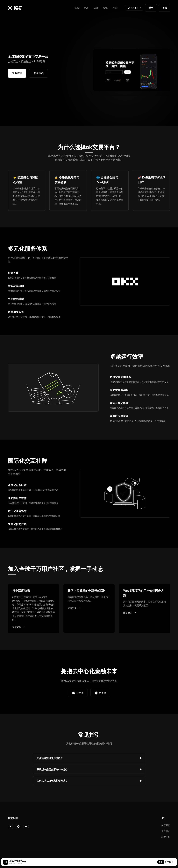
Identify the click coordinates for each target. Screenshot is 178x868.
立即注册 (17, 73)
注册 (161, 862)
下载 (165, 8)
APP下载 (166, 837)
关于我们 (166, 825)
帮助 (115, 8)
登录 (151, 8)
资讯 (105, 8)
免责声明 (166, 831)
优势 (96, 8)
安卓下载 (39, 73)
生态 (77, 8)
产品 (86, 8)
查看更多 (18, 627)
